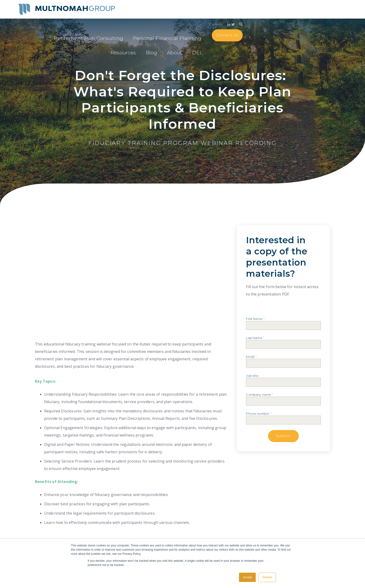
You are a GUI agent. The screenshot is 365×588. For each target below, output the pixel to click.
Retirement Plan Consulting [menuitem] (167, 17)
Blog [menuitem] (287, 17)
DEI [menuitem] (305, 26)
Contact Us (331, 17)
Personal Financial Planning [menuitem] (225, 17)
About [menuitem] (302, 17)
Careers (320, 6)
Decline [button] (267, 577)
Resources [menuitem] (267, 17)
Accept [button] (247, 577)
